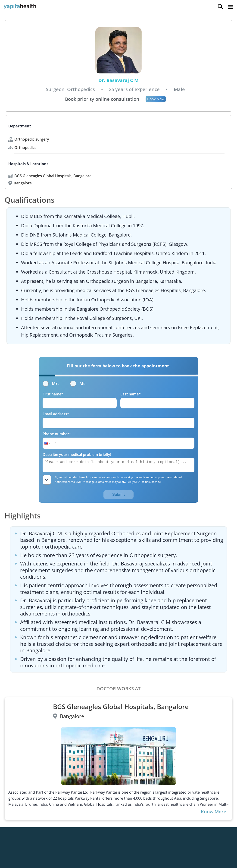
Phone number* (57, 434)
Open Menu (231, 7)
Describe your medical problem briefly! (77, 455)
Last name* (131, 394)
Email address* (56, 414)
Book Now (156, 99)
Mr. (51, 383)
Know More (214, 812)
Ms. (78, 383)
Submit (118, 494)
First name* (53, 394)
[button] (47, 443)
